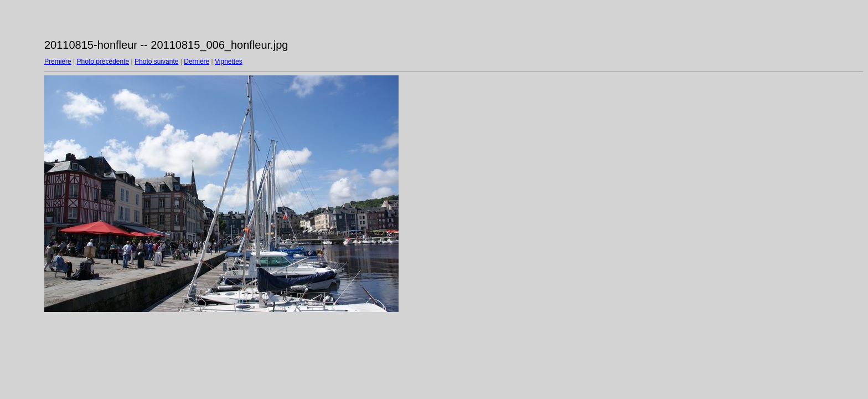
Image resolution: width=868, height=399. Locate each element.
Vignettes (229, 62)
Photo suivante (156, 62)
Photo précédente (103, 62)
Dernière (197, 62)
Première (58, 62)
